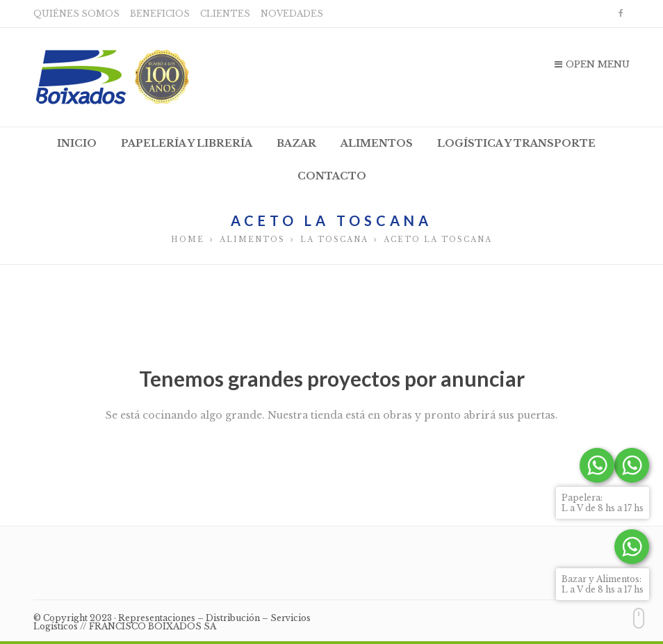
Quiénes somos (76, 14)
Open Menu (592, 64)
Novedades (292, 14)
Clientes (225, 14)
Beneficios (160, 14)
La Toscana (334, 240)
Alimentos (252, 240)
